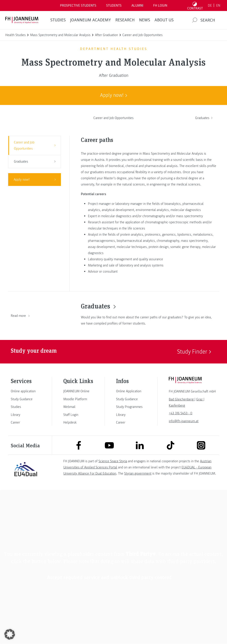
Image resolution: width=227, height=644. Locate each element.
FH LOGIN (160, 6)
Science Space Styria (113, 461)
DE (210, 6)
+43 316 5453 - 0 (181, 413)
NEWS (145, 20)
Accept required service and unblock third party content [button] (109, 577)
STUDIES (58, 20)
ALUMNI (137, 6)
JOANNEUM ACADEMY (91, 20)
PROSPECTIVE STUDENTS (78, 6)
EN (218, 6)
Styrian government (138, 473)
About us (164, 20)
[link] (26, 391)
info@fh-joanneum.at (184, 421)
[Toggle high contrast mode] (195, 6)
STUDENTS (114, 6)
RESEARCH (125, 20)
